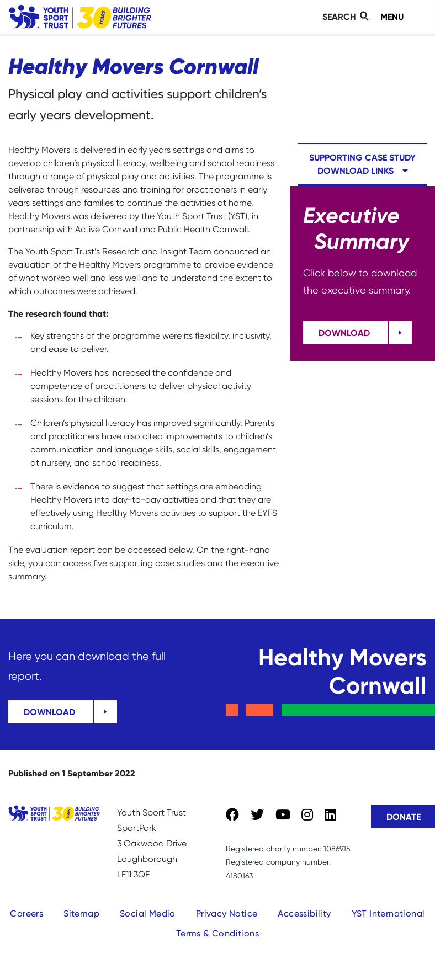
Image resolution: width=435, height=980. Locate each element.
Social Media (148, 914)
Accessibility (304, 914)
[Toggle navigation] (401, 17)
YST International (388, 914)
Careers (26, 914)
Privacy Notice (227, 914)
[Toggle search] (347, 17)
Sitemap (81, 914)
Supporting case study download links (362, 164)
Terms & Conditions (217, 933)
